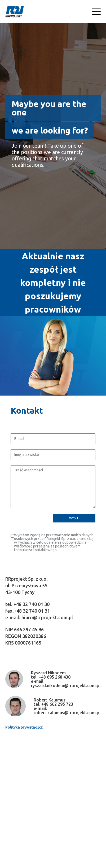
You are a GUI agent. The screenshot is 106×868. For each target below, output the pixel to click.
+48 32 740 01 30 (32, 604)
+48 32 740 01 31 (32, 611)
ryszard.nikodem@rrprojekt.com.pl (66, 686)
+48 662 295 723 (57, 704)
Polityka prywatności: (24, 727)
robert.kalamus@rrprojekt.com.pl (67, 713)
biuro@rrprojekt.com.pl (47, 617)
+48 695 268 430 (55, 677)
